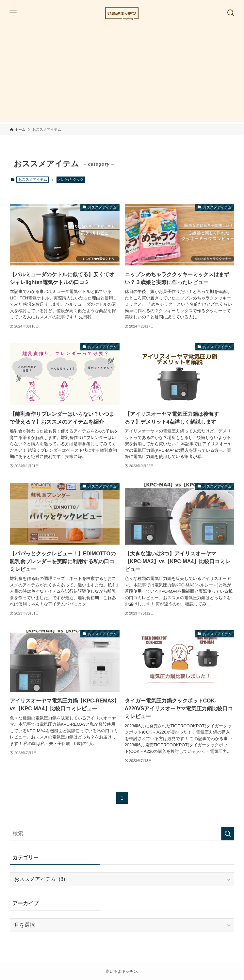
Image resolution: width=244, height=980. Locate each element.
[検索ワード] (122, 834)
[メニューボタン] (13, 13)
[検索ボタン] (231, 13)
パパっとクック (71, 179)
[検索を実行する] (228, 834)
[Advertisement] (122, 75)
